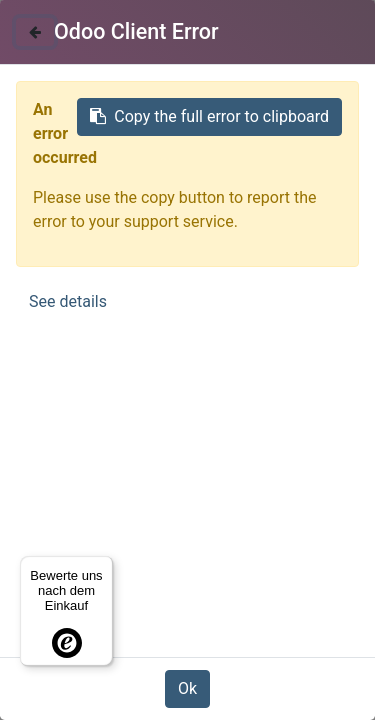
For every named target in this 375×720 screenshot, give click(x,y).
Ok (187, 688)
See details (68, 301)
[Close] (35, 32)
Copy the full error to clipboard (209, 116)
